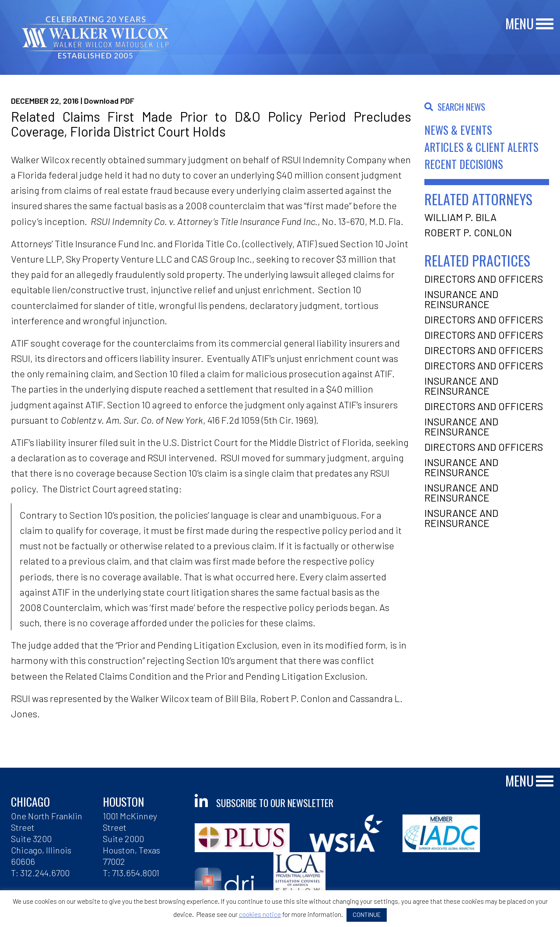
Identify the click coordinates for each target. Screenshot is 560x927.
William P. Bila (460, 217)
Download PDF (109, 101)
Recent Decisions (464, 164)
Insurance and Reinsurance (461, 299)
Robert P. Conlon (468, 232)
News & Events (458, 130)
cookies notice (260, 914)
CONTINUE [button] (367, 915)
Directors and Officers (484, 279)
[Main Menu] (545, 24)
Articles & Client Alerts (481, 147)
